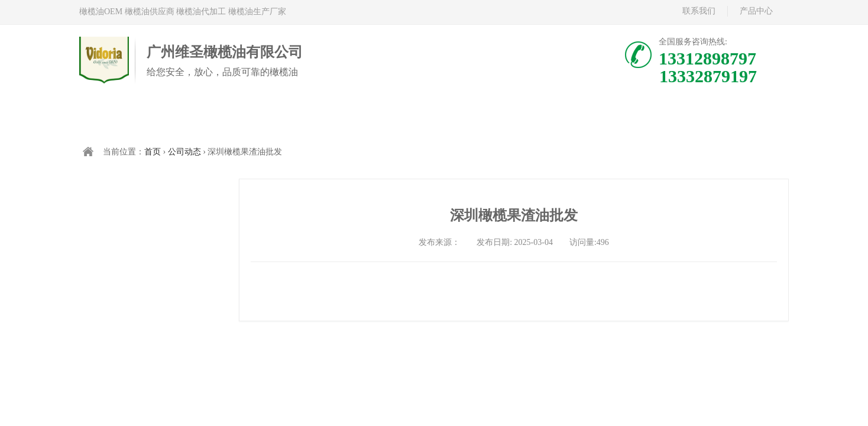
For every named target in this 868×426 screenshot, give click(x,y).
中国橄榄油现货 (375, 117)
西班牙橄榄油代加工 (257, 117)
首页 (139, 117)
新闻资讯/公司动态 (612, 117)
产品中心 (756, 11)
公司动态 (184, 152)
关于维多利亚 (494, 117)
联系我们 (699, 11)
